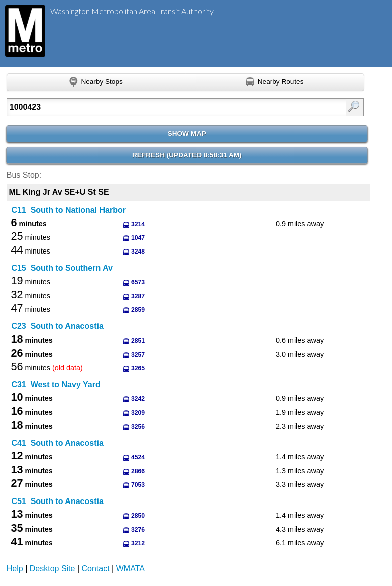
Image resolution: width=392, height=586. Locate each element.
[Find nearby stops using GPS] (96, 82)
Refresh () (187, 155)
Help (15, 569)
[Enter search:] (160, 107)
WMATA (130, 569)
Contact (96, 569)
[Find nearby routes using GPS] (275, 82)
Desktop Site (53, 569)
